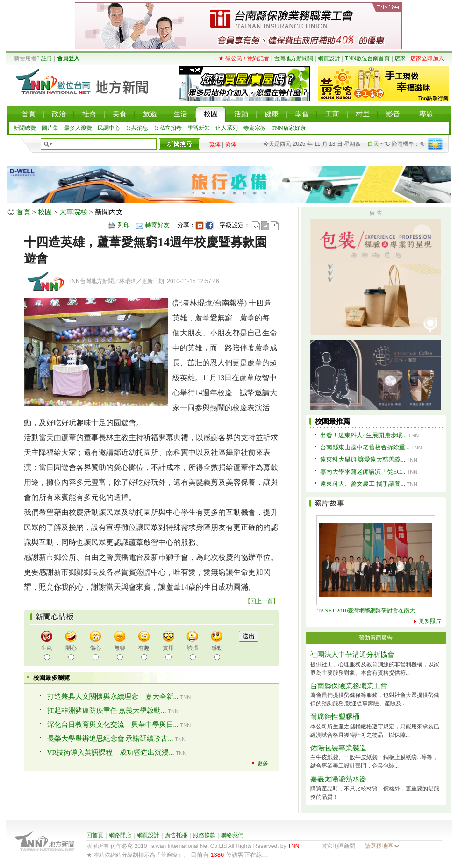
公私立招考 (168, 128)
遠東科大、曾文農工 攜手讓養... (363, 484)
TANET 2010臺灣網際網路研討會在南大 (369, 611)
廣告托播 (176, 835)
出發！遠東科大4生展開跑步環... (363, 435)
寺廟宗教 (255, 128)
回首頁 (95, 835)
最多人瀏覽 (78, 128)
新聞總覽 (25, 128)
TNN (294, 846)
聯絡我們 (232, 835)
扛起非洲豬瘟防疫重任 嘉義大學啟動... (107, 711)
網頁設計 (329, 58)
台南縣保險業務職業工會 (349, 686)
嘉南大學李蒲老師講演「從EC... (363, 472)
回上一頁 (262, 601)
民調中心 (109, 128)
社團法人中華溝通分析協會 (352, 655)
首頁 (23, 212)
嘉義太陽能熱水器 (338, 779)
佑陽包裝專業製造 (338, 748)
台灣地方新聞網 (293, 58)
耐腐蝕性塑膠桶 (335, 717)
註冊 (47, 58)
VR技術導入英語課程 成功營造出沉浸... (111, 753)
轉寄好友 (157, 225)
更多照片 (430, 621)
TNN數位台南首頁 (368, 58)
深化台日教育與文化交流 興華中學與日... (113, 725)
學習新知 (199, 128)
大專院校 (73, 212)
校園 (45, 212)
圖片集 (50, 128)
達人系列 (227, 128)
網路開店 (120, 835)
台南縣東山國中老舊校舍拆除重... (365, 447)
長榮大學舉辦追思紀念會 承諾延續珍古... (110, 739)
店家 (400, 58)
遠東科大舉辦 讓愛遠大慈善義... (363, 459)
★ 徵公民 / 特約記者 (244, 58)
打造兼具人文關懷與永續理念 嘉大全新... (113, 697)
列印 (124, 225)
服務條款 (204, 835)
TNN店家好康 (289, 128)
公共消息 (137, 128)
